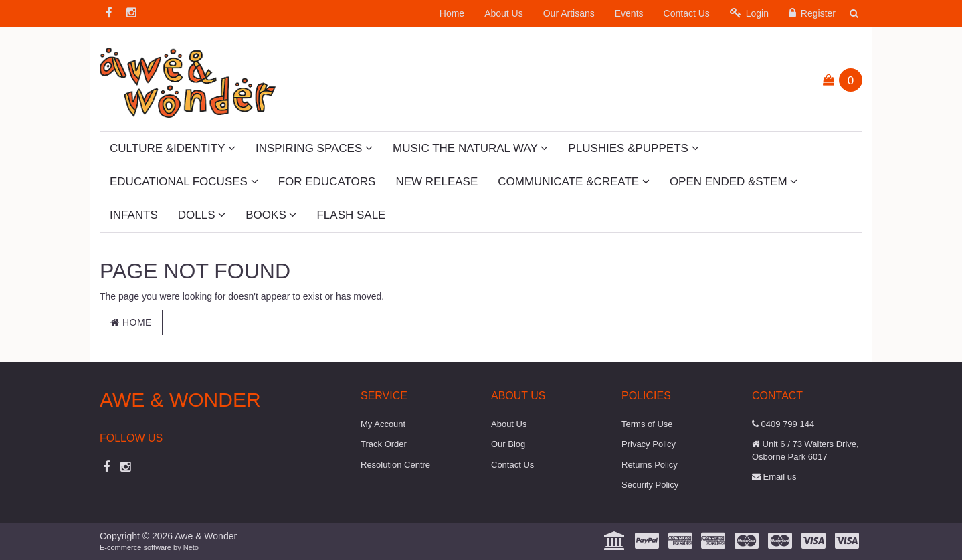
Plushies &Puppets (633, 148)
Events (629, 13)
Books (271, 215)
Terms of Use (647, 424)
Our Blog (508, 444)
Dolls (202, 215)
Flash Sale (351, 215)
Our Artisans (569, 13)
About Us (504, 13)
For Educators (327, 182)
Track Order (384, 444)
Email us (774, 477)
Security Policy (650, 485)
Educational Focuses (184, 182)
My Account (383, 424)
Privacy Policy (649, 444)
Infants (134, 215)
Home (452, 13)
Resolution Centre (395, 465)
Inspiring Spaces (314, 148)
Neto (191, 547)
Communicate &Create (574, 182)
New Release (437, 182)
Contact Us (687, 13)
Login (749, 13)
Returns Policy (650, 465)
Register (812, 13)
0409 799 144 (783, 424)
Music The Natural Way (470, 148)
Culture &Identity (173, 148)
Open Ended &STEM (734, 182)
